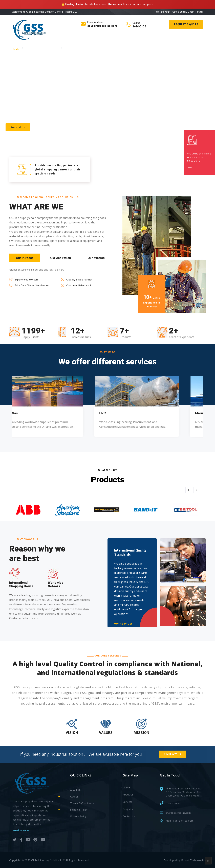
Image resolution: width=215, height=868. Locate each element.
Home (15, 49)
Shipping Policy (79, 810)
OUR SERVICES (123, 624)
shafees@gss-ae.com (178, 813)
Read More (21, 830)
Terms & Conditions (82, 803)
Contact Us (94, 49)
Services (52, 49)
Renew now (115, 4)
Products (72, 49)
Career (74, 796)
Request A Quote (186, 24)
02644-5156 (173, 803)
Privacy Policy (78, 816)
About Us (33, 49)
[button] (188, 490)
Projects (128, 809)
